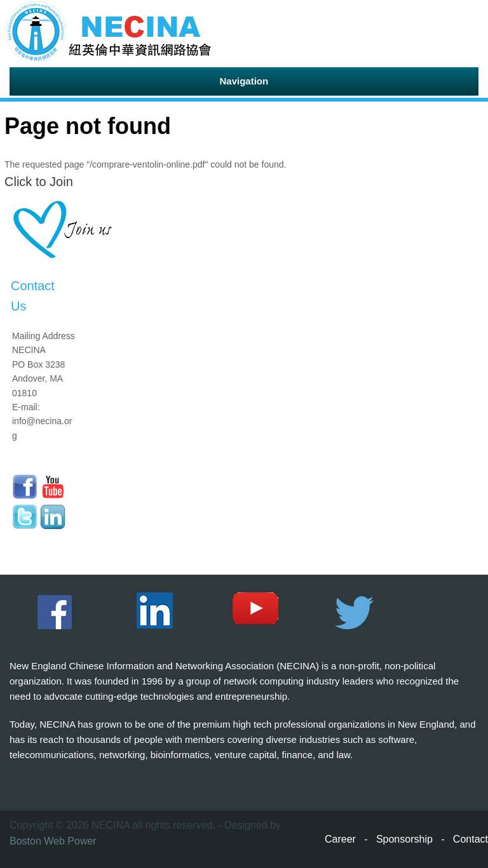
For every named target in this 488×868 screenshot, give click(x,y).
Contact (471, 839)
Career (340, 839)
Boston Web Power (53, 841)
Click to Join (39, 182)
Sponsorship (404, 839)
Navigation (244, 81)
